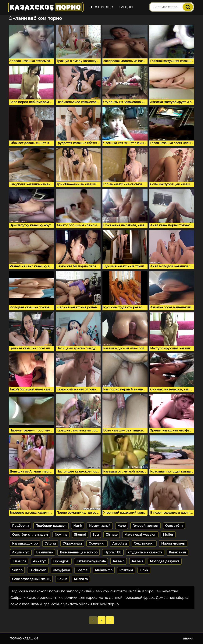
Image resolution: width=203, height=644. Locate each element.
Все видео (102, 7)
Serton (17, 570)
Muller (168, 535)
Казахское (46, 7)
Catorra (50, 544)
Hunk (78, 526)
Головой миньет (145, 526)
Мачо (122, 526)
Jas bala (137, 561)
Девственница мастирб (79, 552)
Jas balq (119, 561)
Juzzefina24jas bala (91, 561)
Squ (96, 535)
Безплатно (45, 552)
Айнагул (40, 561)
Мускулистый (100, 526)
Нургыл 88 (113, 552)
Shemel (80, 535)
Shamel (82, 570)
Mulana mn (104, 570)
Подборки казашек (51, 526)
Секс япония (144, 544)
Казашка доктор (25, 544)
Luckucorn (38, 570)
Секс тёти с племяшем (30, 535)
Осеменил (97, 544)
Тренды (126, 7)
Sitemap (188, 639)
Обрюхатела (72, 544)
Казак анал (177, 552)
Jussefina (19, 561)
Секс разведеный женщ (31, 579)
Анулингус (21, 552)
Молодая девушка (165, 561)
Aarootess (120, 544)
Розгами (126, 570)
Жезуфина (61, 570)
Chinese (112, 535)
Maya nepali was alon (140, 535)
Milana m (81, 579)
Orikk (144, 570)
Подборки (20, 526)
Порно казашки (24, 638)
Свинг (62, 579)
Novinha (61, 535)
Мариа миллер (173, 544)
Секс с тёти (174, 526)
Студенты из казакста (145, 552)
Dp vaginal (61, 561)
